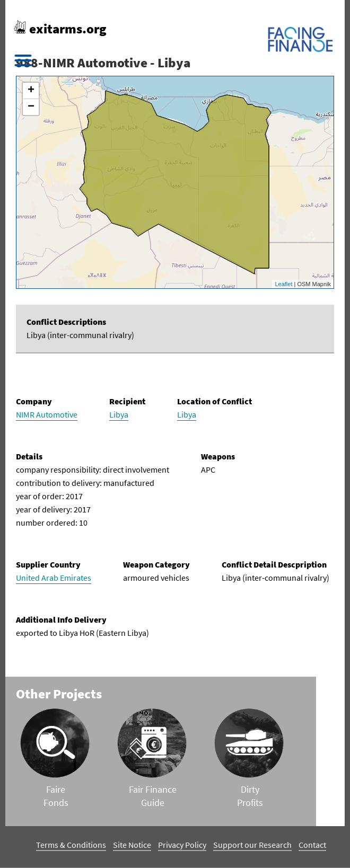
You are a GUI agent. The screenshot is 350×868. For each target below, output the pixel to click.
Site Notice (132, 845)
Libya (119, 414)
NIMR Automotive (47, 414)
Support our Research (252, 845)
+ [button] (31, 91)
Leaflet (283, 284)
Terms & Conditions (71, 845)
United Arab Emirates (54, 578)
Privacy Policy (182, 845)
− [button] (31, 107)
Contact (312, 845)
